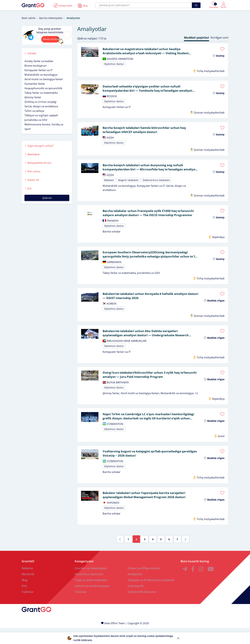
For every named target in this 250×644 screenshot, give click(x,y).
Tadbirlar (28, 608)
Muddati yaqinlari (197, 38)
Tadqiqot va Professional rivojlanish (151, 596)
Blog (25, 596)
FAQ (24, 602)
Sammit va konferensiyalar (92, 602)
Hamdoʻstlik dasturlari (142, 608)
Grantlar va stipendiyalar (91, 584)
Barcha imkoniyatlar (51, 18)
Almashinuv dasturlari (89, 590)
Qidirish (47, 198)
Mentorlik (28, 590)
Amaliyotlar (135, 590)
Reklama (27, 584)
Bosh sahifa (28, 18)
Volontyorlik (136, 602)
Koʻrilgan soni (219, 38)
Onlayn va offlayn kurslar (144, 584)
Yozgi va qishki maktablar (91, 596)
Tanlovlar (81, 608)
